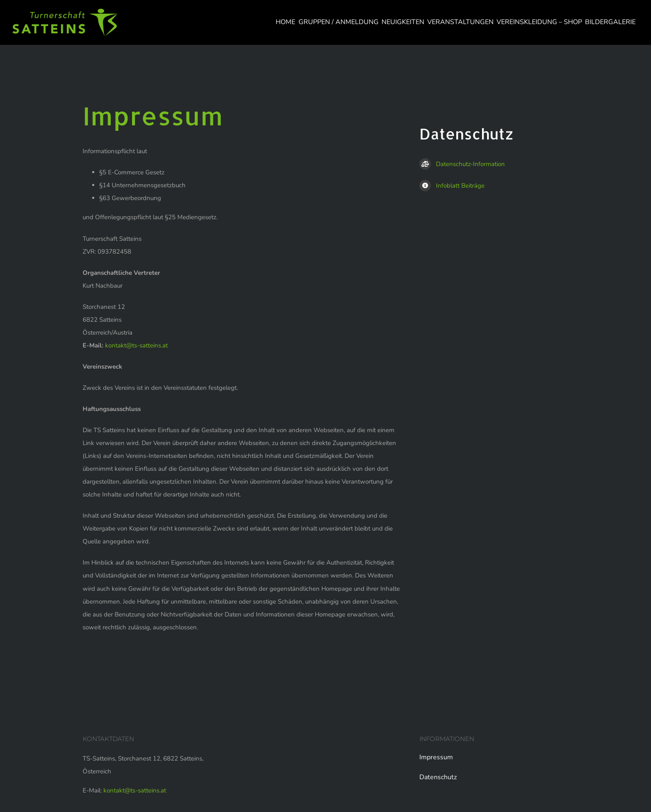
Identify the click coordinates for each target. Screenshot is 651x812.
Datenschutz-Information (462, 164)
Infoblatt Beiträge (452, 186)
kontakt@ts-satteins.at (136, 345)
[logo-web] (65, 12)
